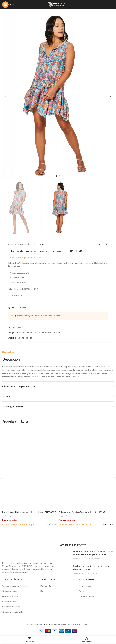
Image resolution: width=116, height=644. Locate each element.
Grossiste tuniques (11, 607)
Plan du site (46, 586)
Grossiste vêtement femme (15, 586)
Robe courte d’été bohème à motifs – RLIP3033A (82, 512)
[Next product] (107, 244)
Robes (41, 244)
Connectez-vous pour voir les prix (24, 258)
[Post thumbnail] (65, 555)
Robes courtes (34, 332)
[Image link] (29, 552)
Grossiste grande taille (13, 612)
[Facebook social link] (16, 338)
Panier (81, 591)
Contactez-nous (86, 596)
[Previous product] (99, 244)
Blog (43, 591)
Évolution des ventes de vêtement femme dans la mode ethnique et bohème (93, 553)
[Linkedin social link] (27, 338)
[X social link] (19, 338)
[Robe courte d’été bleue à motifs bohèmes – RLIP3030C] (30, 468)
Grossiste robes (10, 591)
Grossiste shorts (10, 596)
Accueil (11, 244)
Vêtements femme (26, 244)
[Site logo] (58, 4)
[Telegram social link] (31, 338)
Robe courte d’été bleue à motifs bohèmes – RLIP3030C (29, 512)
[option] (56, 176)
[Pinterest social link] (23, 338)
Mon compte (85, 586)
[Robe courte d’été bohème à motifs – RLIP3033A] (86, 468)
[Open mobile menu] (9, 5)
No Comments (94, 559)
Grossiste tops (9, 602)
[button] (5, 96)
